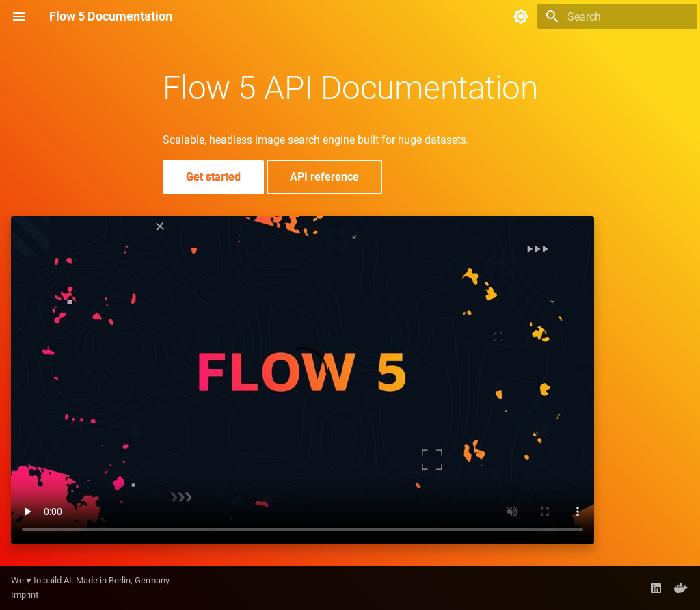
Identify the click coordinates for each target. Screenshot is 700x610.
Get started (213, 177)
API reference (324, 177)
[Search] (617, 16)
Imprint (25, 595)
